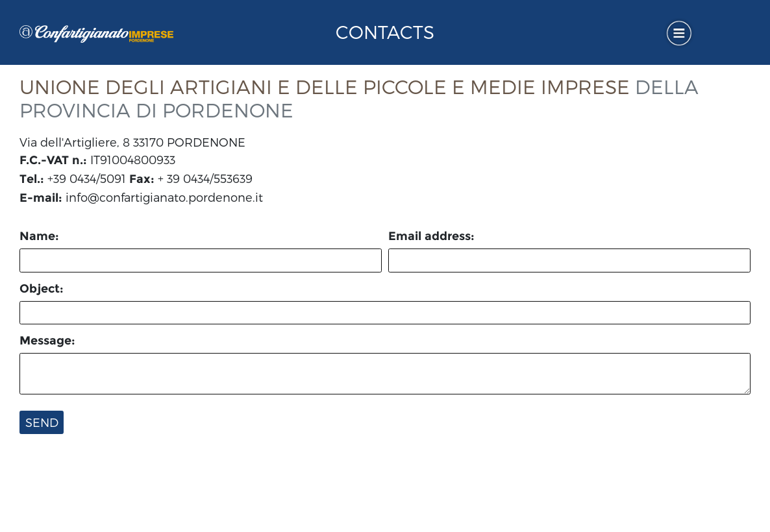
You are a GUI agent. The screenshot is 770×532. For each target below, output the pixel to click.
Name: (39, 236)
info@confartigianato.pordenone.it (164, 197)
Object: (42, 289)
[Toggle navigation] (679, 33)
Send (42, 422)
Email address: (431, 236)
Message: (47, 341)
